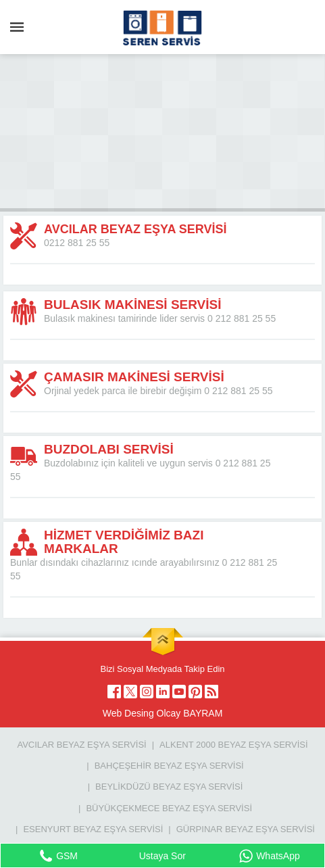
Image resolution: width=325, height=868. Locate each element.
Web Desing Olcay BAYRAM (163, 713)
